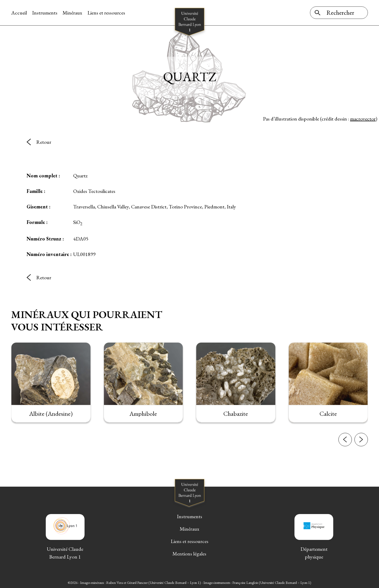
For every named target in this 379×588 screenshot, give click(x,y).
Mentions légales (189, 554)
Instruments (45, 13)
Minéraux (72, 13)
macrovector (363, 119)
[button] (345, 451)
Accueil (19, 13)
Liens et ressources (106, 13)
